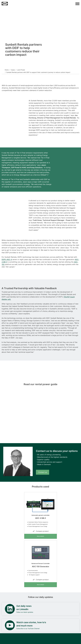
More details (40, 536)
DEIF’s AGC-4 (7, 259)
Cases (13, 70)
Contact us (43, 472)
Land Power (21, 70)
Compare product (41, 531)
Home (7, 70)
